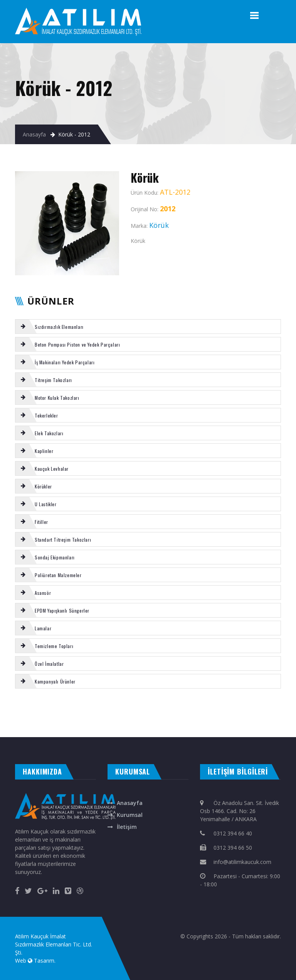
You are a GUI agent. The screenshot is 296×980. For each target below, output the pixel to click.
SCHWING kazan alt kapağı (155, 717)
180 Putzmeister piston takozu (142, 709)
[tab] (148, 327)
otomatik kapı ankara (187, 729)
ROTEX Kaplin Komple (229, 709)
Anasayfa (34, 134)
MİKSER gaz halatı (97, 709)
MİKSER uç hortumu (79, 709)
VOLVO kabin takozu (273, 709)
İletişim (127, 827)
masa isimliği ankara (83, 729)
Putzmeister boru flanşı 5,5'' (108, 717)
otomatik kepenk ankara (40, 729)
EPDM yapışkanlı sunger (117, 709)
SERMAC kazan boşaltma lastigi (34, 717)
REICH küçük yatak (253, 717)
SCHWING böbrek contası (252, 709)
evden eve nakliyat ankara (14, 729)
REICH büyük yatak (131, 717)
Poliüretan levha (88, 717)
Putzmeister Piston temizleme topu (201, 709)
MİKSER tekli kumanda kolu (276, 717)
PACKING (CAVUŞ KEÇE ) (68, 717)
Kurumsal (130, 815)
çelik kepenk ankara (62, 729)
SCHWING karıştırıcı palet (32, 709)
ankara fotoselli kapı (141, 729)
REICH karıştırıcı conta (175, 709)
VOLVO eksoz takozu (10, 709)
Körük (161, 709)
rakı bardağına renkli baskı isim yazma (112, 729)
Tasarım (44, 961)
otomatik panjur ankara (164, 729)
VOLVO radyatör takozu (198, 717)
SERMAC (48, 709)
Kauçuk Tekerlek (177, 717)
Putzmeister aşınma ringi (231, 717)
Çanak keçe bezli (60, 709)
